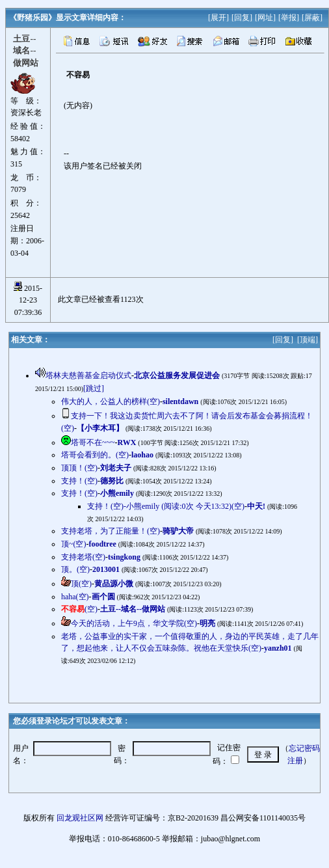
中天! (256, 506)
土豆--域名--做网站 (133, 609)
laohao (142, 455)
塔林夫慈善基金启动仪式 (88, 375)
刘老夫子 (116, 468)
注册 (295, 761)
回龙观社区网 (80, 818)
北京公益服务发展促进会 (177, 375)
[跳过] (94, 388)
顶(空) (81, 584)
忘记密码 (304, 748)
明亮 (207, 623)
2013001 (106, 569)
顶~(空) (73, 544)
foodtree (102, 544)
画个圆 (103, 597)
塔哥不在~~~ (93, 442)
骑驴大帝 (178, 531)
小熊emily (117, 493)
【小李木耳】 (100, 428)
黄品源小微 (114, 584)
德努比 (112, 481)
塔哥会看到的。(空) (95, 455)
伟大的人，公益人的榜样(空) (111, 401)
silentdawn (180, 401)
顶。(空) (75, 569)
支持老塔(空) (83, 557)
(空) (79, 609)
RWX (126, 442)
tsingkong (124, 557)
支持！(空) (79, 481)
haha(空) (75, 597)
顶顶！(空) (79, 468)
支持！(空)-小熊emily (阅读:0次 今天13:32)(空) (166, 506)
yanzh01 (278, 648)
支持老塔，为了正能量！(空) (111, 531)
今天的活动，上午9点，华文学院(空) (134, 623)
